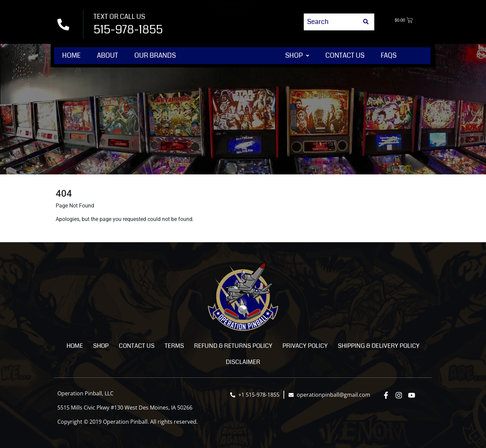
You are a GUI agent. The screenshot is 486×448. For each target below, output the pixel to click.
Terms (174, 346)
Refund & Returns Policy (233, 346)
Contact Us (345, 55)
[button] (297, 56)
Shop (297, 55)
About (107, 55)
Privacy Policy (305, 346)
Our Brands (155, 55)
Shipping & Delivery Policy (379, 346)
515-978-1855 (128, 30)
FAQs (389, 55)
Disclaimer (243, 362)
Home (71, 55)
